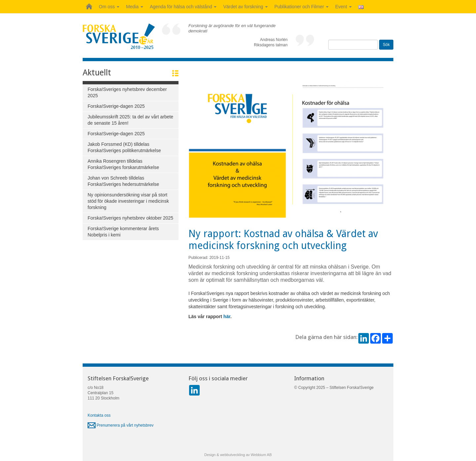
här (227, 316)
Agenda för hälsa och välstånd (183, 7)
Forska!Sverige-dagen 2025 (116, 106)
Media (135, 7)
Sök (386, 45)
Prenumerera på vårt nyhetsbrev (120, 425)
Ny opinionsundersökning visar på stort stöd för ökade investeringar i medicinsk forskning (128, 201)
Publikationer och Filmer (301, 7)
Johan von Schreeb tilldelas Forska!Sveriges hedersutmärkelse (123, 181)
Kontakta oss (99, 415)
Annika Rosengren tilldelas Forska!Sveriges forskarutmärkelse (123, 164)
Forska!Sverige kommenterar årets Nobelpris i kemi (123, 232)
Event (343, 7)
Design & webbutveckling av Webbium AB (238, 455)
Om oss (109, 7)
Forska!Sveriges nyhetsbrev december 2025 (127, 92)
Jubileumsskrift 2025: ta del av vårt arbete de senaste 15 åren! (130, 120)
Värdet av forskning (245, 7)
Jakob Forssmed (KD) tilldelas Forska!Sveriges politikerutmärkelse (124, 147)
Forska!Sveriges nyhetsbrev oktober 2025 (130, 218)
